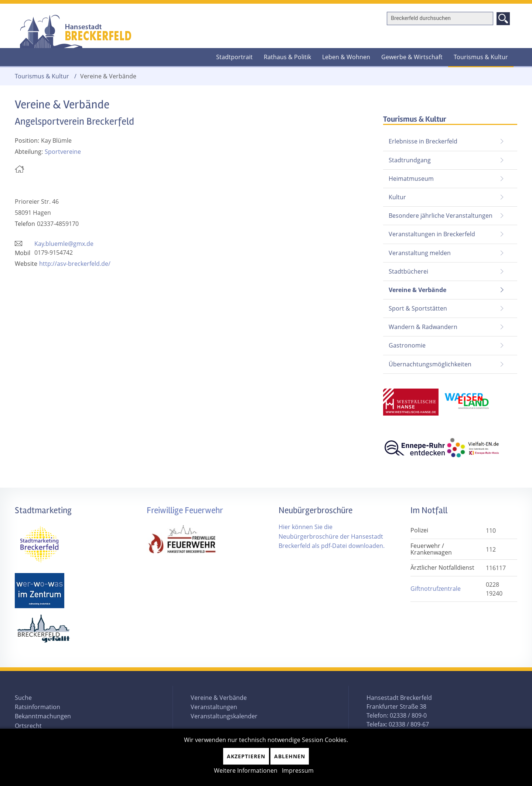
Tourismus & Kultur (481, 57)
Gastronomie (407, 345)
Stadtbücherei (408, 271)
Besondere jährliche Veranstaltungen (441, 216)
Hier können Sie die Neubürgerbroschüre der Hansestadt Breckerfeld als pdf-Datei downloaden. (332, 536)
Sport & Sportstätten (418, 308)
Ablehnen (290, 756)
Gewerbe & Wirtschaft (412, 57)
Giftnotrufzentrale (436, 589)
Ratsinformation (37, 707)
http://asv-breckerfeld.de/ (75, 264)
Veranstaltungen (214, 707)
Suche (23, 698)
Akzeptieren (246, 756)
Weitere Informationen (246, 770)
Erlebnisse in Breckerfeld (423, 141)
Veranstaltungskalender (224, 716)
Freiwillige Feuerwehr (185, 510)
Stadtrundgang (410, 160)
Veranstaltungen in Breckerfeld (432, 234)
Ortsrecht (28, 726)
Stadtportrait (234, 57)
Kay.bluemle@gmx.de (64, 244)
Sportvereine (63, 152)
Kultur (397, 197)
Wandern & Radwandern (423, 327)
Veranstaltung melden (420, 253)
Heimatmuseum (411, 179)
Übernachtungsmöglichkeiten (430, 364)
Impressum (298, 770)
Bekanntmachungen (43, 716)
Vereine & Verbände (415, 287)
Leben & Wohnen (346, 57)
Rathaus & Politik (287, 57)
